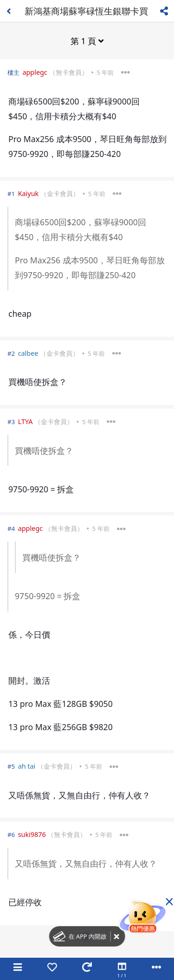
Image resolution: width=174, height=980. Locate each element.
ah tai (27, 766)
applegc (35, 72)
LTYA (26, 421)
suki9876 (32, 834)
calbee (28, 353)
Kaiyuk (29, 193)
